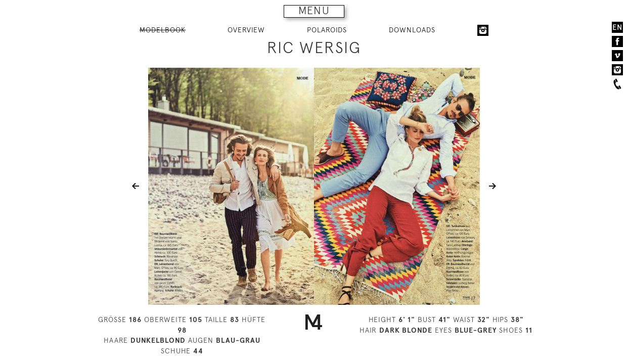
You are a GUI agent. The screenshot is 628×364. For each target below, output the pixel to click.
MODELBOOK (163, 30)
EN (617, 27)
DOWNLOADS (412, 30)
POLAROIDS (327, 30)
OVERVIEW (246, 30)
